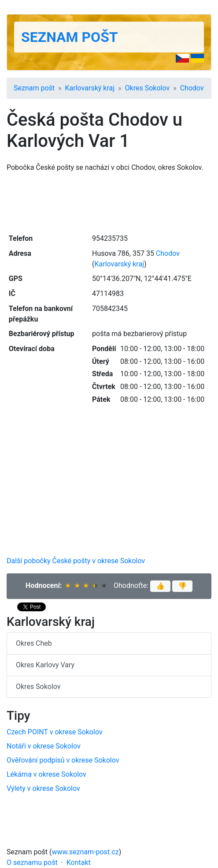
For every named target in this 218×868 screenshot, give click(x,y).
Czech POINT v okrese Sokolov (55, 732)
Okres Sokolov (148, 88)
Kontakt (79, 862)
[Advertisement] (109, 202)
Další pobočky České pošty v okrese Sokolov (76, 561)
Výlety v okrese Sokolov (43, 788)
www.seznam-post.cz (85, 852)
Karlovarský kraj (90, 88)
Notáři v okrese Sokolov (44, 746)
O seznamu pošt (32, 862)
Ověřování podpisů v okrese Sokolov (63, 760)
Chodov (192, 88)
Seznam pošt (70, 37)
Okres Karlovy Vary (45, 665)
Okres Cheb (34, 643)
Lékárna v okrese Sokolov (46, 774)
